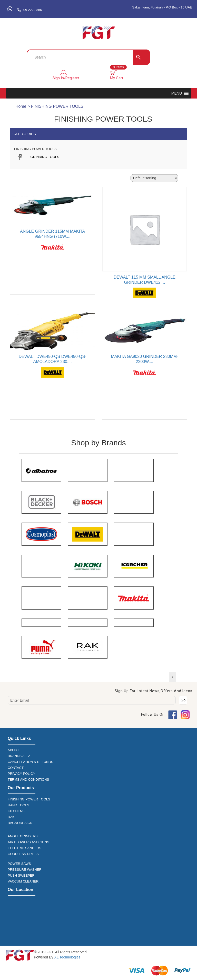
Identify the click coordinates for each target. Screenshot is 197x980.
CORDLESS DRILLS (23, 854)
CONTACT (16, 768)
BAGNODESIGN (20, 823)
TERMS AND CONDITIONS (28, 780)
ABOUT (13, 750)
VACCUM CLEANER (23, 881)
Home (21, 106)
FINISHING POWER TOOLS (29, 799)
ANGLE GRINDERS (23, 836)
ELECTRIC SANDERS (24, 848)
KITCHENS (16, 811)
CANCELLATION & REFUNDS (30, 762)
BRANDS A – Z (19, 756)
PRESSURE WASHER (25, 870)
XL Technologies (67, 957)
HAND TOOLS (18, 805)
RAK (11, 817)
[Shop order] (154, 178)
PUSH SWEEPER (21, 875)
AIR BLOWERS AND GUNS (28, 842)
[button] (177, 93)
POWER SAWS (19, 864)
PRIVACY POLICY (21, 774)
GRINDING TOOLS (38, 157)
